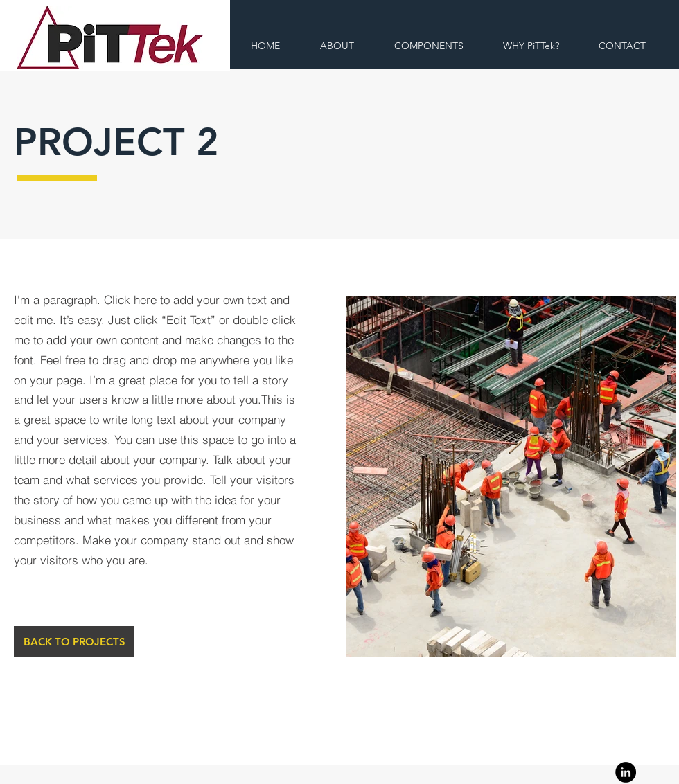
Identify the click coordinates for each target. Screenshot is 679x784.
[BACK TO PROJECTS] (74, 642)
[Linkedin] (626, 772)
